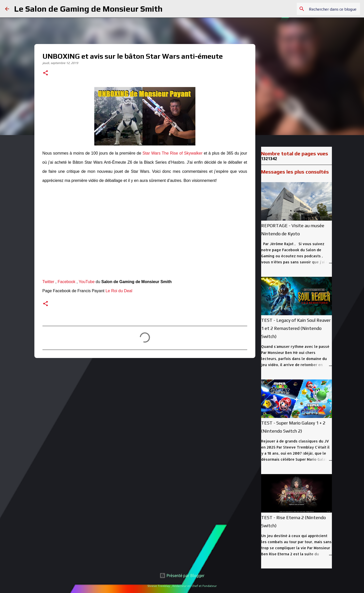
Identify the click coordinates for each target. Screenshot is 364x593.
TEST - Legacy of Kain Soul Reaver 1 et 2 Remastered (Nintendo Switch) (296, 328)
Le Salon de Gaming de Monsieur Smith (88, 9)
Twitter (48, 282)
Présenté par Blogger (182, 576)
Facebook (66, 282)
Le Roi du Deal (119, 291)
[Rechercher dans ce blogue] (333, 9)
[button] (45, 73)
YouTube (87, 282)
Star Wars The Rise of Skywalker (173, 153)
